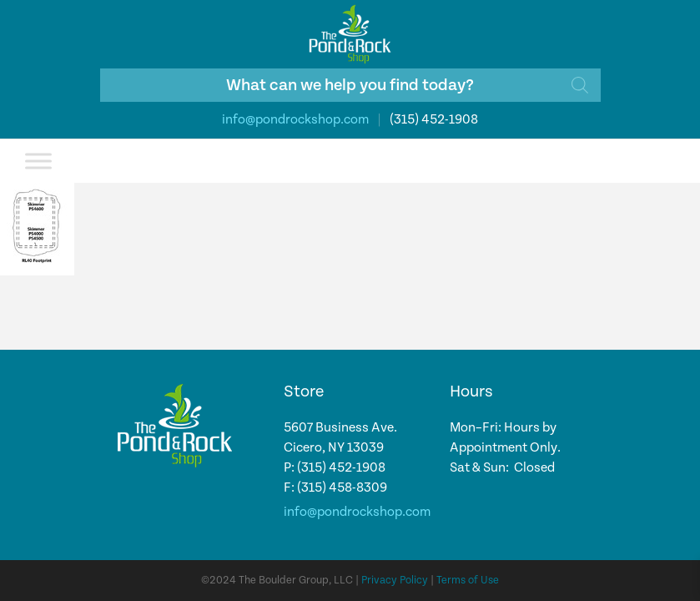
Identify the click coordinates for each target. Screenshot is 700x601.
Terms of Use (468, 581)
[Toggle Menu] (38, 161)
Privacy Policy (395, 581)
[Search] (580, 85)
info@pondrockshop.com (295, 120)
